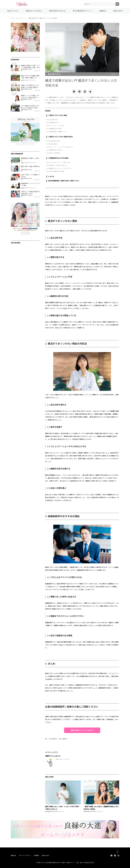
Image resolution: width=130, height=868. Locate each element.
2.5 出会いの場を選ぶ (54, 153)
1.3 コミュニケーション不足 (56, 126)
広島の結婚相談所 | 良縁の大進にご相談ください (64, 181)
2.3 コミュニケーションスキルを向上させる (60, 147)
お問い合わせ (118, 11)
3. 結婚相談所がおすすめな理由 (58, 158)
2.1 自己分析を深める (54, 141)
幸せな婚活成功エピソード (82, 11)
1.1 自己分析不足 (53, 120)
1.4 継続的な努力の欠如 (55, 129)
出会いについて (13, 11)
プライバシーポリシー (25, 855)
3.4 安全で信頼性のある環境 (56, 171)
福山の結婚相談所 (63, 739)
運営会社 (13, 855)
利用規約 (36, 855)
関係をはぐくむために (34, 11)
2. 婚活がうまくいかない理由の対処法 (60, 137)
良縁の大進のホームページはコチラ (82, 730)
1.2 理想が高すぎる (53, 123)
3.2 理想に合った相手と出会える (57, 165)
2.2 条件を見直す (53, 144)
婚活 (46, 739)
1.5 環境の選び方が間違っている (57, 132)
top (117, 852)
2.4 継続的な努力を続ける (55, 150)
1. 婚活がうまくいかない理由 (57, 115)
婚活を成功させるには (57, 11)
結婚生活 (103, 11)
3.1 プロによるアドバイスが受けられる (59, 162)
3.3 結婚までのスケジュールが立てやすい (60, 168)
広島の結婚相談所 (53, 739)
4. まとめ (51, 177)
